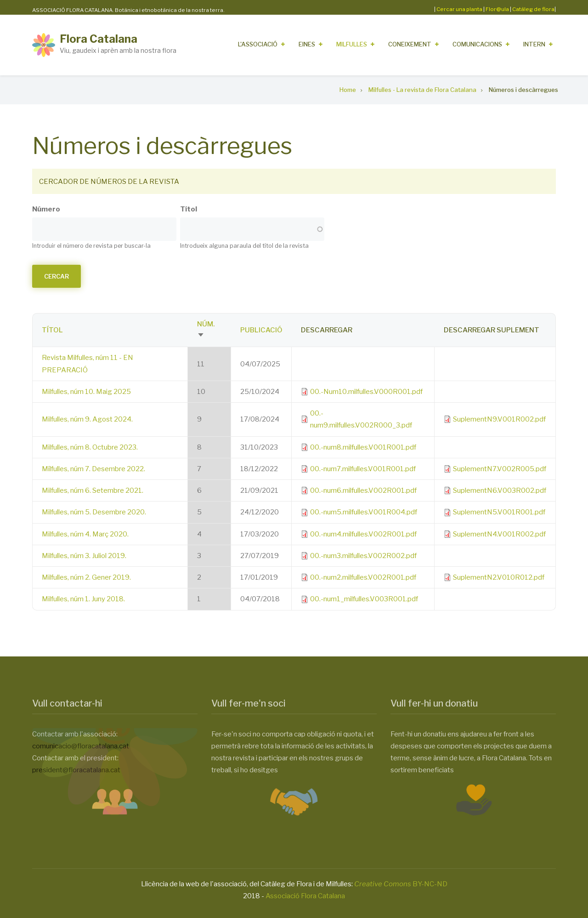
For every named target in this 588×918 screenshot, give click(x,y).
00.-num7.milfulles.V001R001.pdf (363, 469)
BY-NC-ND (401, 884)
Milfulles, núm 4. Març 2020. (85, 534)
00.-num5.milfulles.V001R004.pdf (364, 512)
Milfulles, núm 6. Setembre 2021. (93, 490)
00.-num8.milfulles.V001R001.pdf (363, 447)
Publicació (261, 330)
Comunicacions (477, 44)
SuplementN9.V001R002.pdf (499, 419)
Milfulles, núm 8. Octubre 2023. (90, 447)
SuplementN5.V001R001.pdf (499, 512)
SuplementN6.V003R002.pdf (500, 490)
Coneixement (410, 44)
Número (46, 209)
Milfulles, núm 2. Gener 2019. (86, 577)
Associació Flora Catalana (305, 896)
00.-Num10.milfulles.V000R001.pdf (366, 392)
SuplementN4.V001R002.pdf (499, 534)
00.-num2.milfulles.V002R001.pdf (363, 577)
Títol (189, 209)
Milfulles (352, 44)
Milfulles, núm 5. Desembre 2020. (94, 512)
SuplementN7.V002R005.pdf (500, 469)
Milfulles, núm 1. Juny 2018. (83, 599)
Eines (307, 44)
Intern (534, 44)
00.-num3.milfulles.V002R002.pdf (363, 556)
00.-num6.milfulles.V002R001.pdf (363, 490)
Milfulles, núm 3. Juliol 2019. (84, 556)
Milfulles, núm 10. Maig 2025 (86, 392)
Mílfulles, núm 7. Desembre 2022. (93, 469)
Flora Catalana (99, 39)
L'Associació (258, 44)
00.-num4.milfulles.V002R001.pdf (363, 534)
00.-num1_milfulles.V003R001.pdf (364, 599)
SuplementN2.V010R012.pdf (499, 577)
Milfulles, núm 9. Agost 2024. (87, 419)
